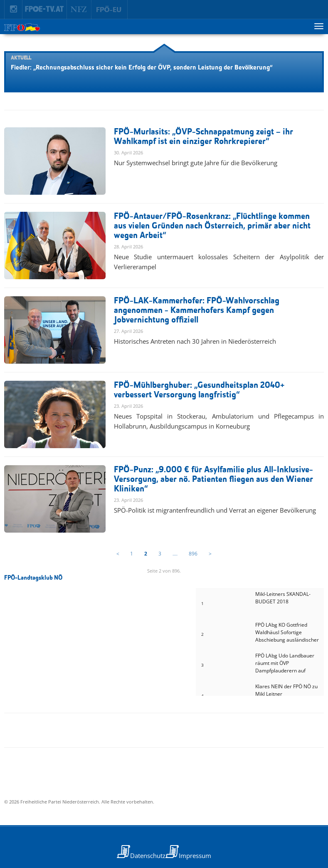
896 (193, 554)
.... (175, 554)
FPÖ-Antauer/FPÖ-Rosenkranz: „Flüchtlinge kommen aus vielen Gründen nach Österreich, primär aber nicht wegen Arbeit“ (212, 226)
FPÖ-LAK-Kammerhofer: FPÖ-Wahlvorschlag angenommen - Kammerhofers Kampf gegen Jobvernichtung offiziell (197, 311)
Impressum (195, 856)
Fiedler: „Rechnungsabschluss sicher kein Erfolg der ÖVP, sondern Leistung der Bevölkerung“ (142, 68)
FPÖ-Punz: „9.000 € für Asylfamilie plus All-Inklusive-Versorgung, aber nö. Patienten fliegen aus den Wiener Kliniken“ (213, 480)
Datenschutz (148, 856)
